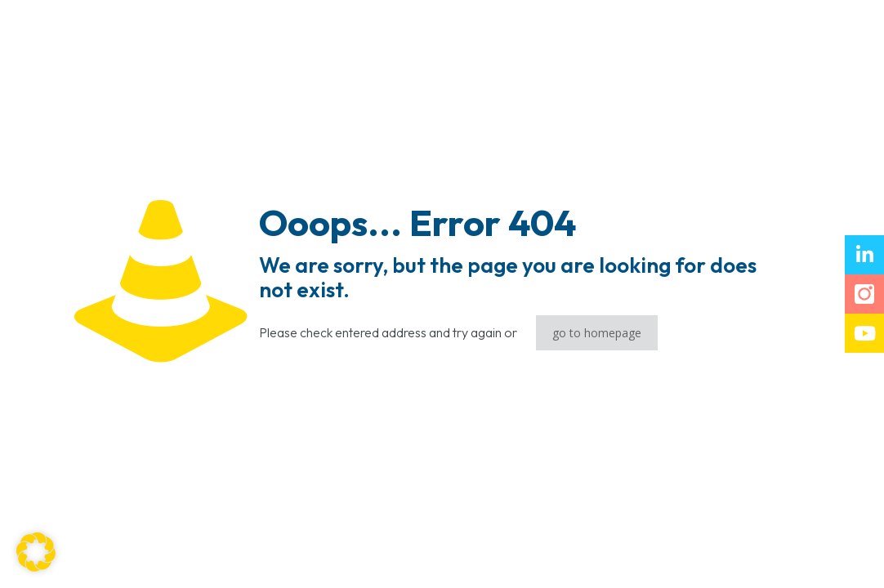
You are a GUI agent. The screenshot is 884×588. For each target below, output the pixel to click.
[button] (36, 552)
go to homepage (597, 333)
